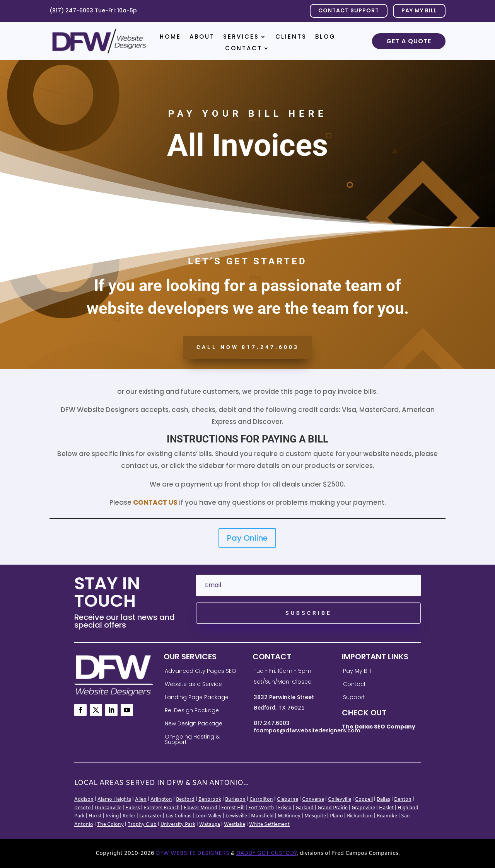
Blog (325, 37)
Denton (403, 800)
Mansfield (262, 816)
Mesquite (315, 816)
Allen (141, 800)
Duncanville (108, 808)
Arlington (161, 800)
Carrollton (261, 800)
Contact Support (349, 10)
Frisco (285, 808)
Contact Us (155, 502)
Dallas (383, 800)
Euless (133, 808)
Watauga (210, 825)
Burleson (235, 800)
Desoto (83, 808)
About (202, 37)
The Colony (110, 825)
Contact (244, 49)
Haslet (386, 808)
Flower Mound (201, 808)
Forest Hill (233, 808)
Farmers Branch (162, 808)
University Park (178, 825)
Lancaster (150, 816)
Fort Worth (261, 808)
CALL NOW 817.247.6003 (248, 347)
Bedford (185, 800)
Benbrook (210, 800)
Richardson (360, 816)
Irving (112, 816)
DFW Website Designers (193, 854)
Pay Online (247, 538)
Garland (305, 808)
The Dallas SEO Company (379, 727)
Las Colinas (178, 816)
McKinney (289, 816)
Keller (129, 816)
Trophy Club (142, 825)
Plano (336, 816)
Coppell (364, 800)
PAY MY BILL (419, 10)
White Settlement (269, 825)
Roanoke (387, 816)
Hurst (95, 816)
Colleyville (340, 800)
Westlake (235, 825)
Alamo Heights (114, 800)
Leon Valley (208, 816)
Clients (291, 37)
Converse (313, 800)
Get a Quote (409, 41)
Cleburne (288, 800)
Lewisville (236, 816)
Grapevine (363, 808)
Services (241, 37)
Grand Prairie (333, 808)
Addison (84, 800)
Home (170, 37)
